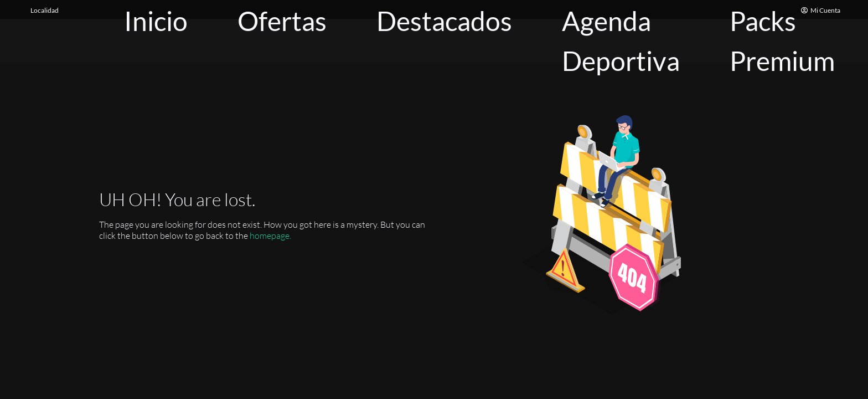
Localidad (45, 10)
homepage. (270, 236)
